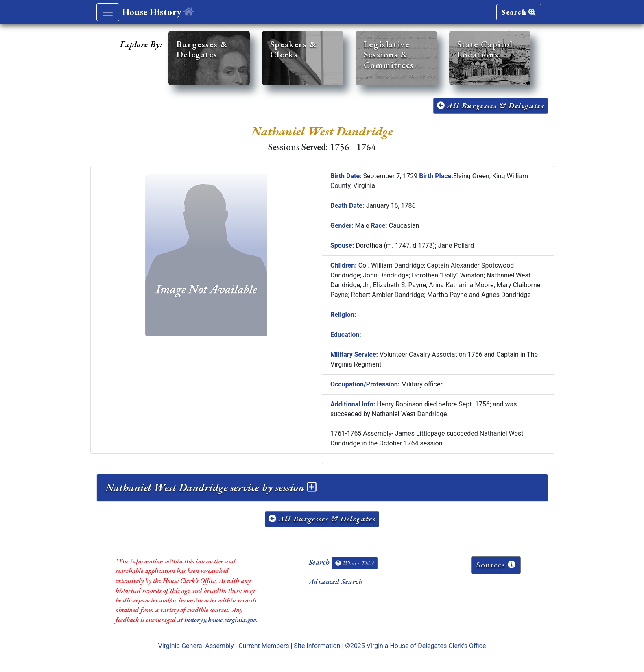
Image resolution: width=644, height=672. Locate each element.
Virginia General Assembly (196, 646)
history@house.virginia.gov (220, 620)
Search (519, 12)
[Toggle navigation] (108, 12)
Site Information (317, 646)
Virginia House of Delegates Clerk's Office (426, 646)
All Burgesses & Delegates (491, 106)
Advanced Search (336, 581)
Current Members (264, 646)
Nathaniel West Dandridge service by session (211, 487)
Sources (496, 565)
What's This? (354, 563)
